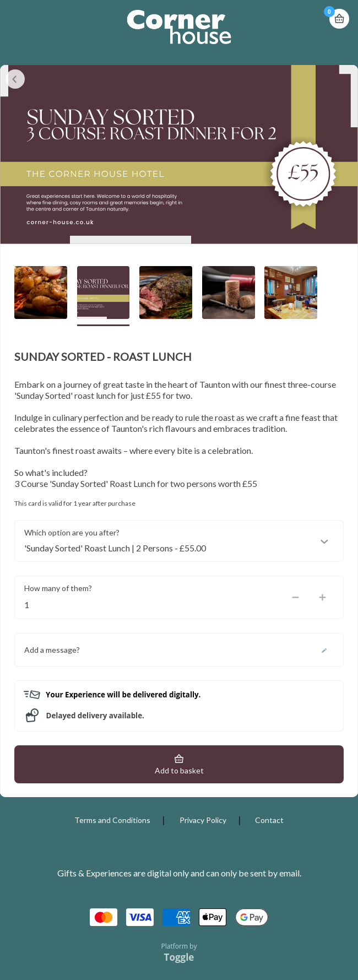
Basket (339, 14)
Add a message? (52, 650)
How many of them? (58, 588)
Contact (269, 820)
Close (15, 79)
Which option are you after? (72, 532)
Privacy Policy (203, 820)
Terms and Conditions (112, 820)
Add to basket (179, 770)
